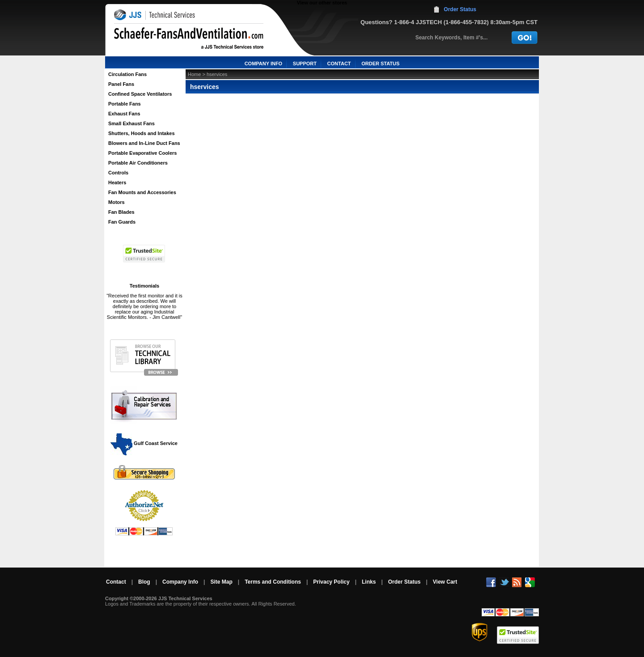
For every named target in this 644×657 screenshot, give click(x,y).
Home (194, 74)
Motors (117, 202)
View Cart (445, 582)
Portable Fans (125, 104)
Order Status (460, 9)
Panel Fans (121, 84)
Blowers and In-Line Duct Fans (144, 143)
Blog (144, 582)
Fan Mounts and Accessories (142, 192)
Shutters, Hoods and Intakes (142, 133)
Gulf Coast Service (144, 443)
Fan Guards (122, 222)
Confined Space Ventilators (140, 94)
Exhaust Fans (124, 114)
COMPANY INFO (264, 64)
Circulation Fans (127, 74)
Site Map (221, 582)
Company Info (180, 582)
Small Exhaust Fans (131, 123)
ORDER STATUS (380, 64)
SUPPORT (305, 64)
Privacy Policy (331, 582)
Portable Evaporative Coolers (142, 153)
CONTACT (339, 64)
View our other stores (322, 3)
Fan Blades (121, 212)
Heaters (117, 182)
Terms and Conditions (273, 582)
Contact (116, 582)
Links (369, 582)
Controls (118, 173)
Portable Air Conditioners (138, 163)
